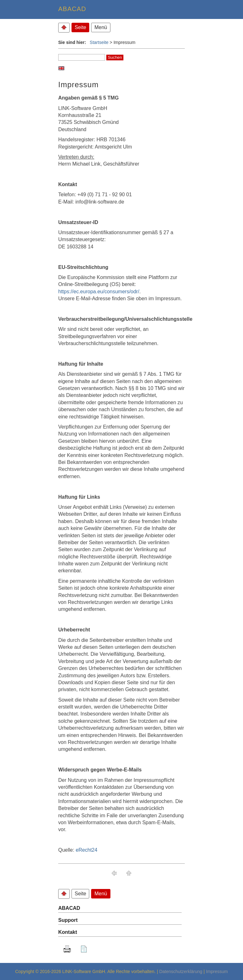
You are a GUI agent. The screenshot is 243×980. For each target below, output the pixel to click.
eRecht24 (87, 850)
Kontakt (68, 932)
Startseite (99, 42)
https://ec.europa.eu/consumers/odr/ (99, 292)
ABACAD (69, 908)
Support (68, 920)
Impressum (217, 971)
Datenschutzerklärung (181, 971)
